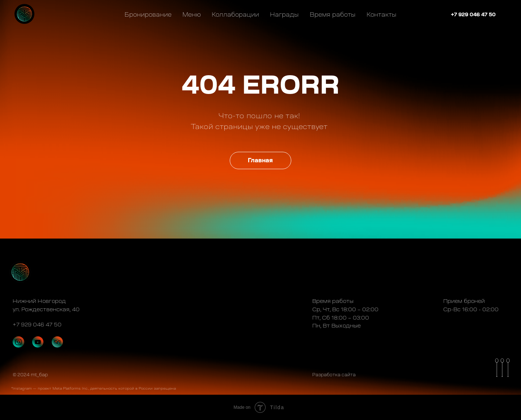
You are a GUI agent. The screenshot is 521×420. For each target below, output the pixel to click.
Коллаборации (235, 14)
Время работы (333, 14)
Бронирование (148, 14)
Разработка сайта (334, 375)
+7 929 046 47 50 (473, 14)
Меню (192, 14)
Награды (284, 14)
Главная (260, 160)
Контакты (382, 14)
